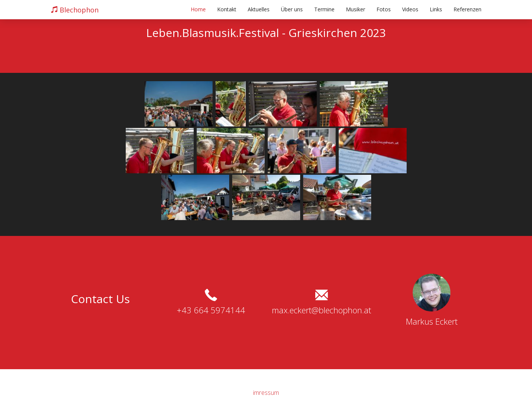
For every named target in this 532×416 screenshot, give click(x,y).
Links (436, 9)
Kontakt (227, 9)
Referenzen (467, 9)
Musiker (355, 9)
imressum (266, 393)
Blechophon (75, 10)
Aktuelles (259, 9)
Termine (324, 9)
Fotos (384, 9)
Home (198, 9)
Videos (410, 9)
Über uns (292, 9)
